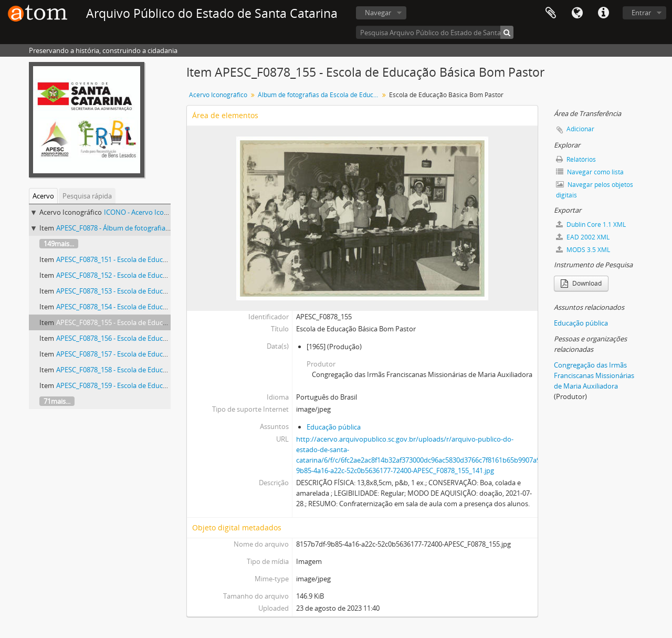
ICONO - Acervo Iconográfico (149, 212)
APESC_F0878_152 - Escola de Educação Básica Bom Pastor (146, 275)
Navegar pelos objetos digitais (595, 190)
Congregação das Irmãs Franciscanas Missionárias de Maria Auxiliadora (594, 375)
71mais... (57, 401)
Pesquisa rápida (87, 196)
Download (581, 283)
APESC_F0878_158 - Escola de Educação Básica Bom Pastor (146, 370)
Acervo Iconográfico (218, 95)
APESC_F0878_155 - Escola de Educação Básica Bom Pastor (146, 322)
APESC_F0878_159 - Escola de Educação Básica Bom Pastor (146, 385)
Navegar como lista (590, 172)
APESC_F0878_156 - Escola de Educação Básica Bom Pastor (146, 338)
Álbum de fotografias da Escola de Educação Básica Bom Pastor (319, 95)
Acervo (43, 196)
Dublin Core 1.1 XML (591, 224)
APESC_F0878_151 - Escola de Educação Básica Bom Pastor (146, 259)
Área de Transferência (551, 13)
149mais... (59, 244)
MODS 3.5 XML (583, 250)
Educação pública (334, 427)
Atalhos (603, 13)
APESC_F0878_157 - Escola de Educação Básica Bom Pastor (146, 354)
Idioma (577, 13)
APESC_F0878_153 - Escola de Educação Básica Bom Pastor (146, 291)
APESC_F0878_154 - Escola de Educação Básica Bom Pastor (146, 307)
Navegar (378, 13)
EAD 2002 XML (583, 237)
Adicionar (580, 129)
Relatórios (576, 159)
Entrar (641, 13)
